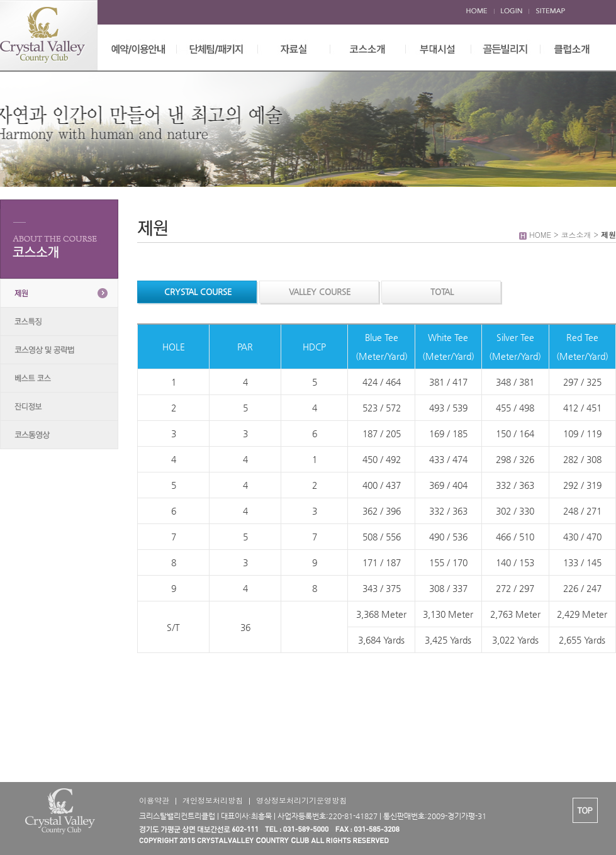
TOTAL (442, 292)
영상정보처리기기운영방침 (301, 800)
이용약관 (154, 800)
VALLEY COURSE (320, 292)
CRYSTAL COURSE (198, 292)
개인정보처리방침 (213, 800)
